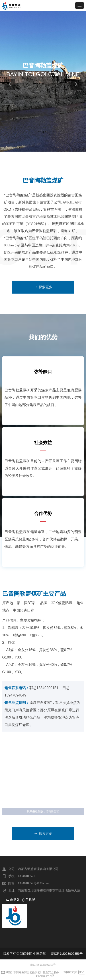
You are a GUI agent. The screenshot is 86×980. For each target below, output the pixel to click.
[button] (80, 5)
